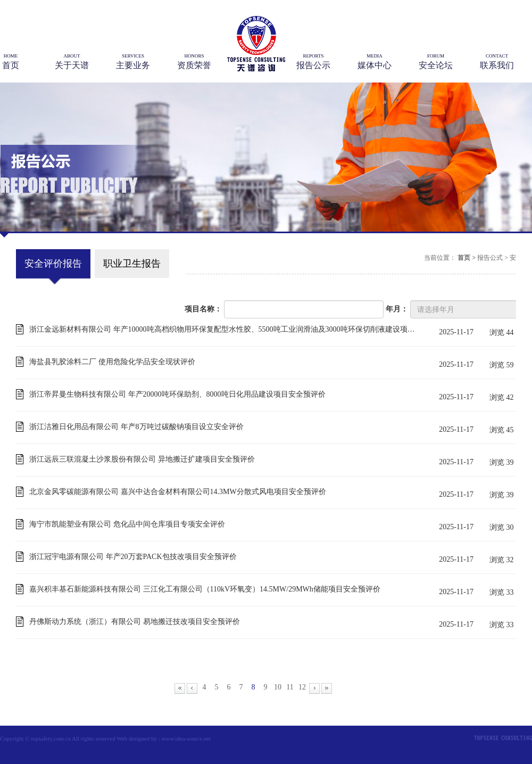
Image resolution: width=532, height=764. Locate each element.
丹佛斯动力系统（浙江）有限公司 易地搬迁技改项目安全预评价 (135, 622)
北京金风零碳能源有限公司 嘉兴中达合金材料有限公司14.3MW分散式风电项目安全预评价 (178, 492)
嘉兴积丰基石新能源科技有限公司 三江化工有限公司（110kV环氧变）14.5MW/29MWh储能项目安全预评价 (205, 589)
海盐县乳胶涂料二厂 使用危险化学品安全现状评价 (112, 362)
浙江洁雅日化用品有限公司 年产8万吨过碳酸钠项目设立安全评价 (136, 427)
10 (278, 687)
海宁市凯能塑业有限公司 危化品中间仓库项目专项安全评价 (127, 524)
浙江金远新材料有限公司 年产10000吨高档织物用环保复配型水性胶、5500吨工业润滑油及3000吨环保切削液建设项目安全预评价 (222, 329)
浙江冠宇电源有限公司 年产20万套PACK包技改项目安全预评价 (133, 557)
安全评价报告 (53, 264)
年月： (397, 309)
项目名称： (203, 309)
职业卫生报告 (132, 264)
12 (302, 687)
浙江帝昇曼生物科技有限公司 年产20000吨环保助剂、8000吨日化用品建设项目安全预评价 (177, 394)
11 (290, 687)
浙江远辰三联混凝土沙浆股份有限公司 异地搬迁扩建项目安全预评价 (142, 459)
